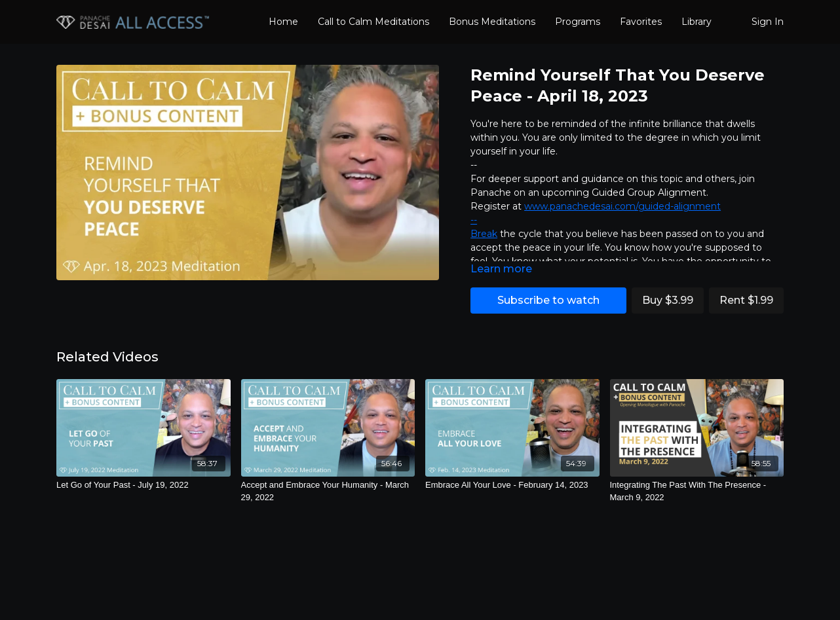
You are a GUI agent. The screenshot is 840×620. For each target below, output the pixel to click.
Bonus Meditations (492, 22)
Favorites (641, 22)
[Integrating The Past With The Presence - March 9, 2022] (697, 491)
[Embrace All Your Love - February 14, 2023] (512, 485)
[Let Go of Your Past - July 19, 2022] (143, 485)
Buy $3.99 (668, 300)
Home (283, 22)
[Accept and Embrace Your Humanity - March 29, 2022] (328, 491)
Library (697, 22)
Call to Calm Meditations (373, 22)
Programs (578, 22)
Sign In (768, 22)
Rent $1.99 (746, 300)
